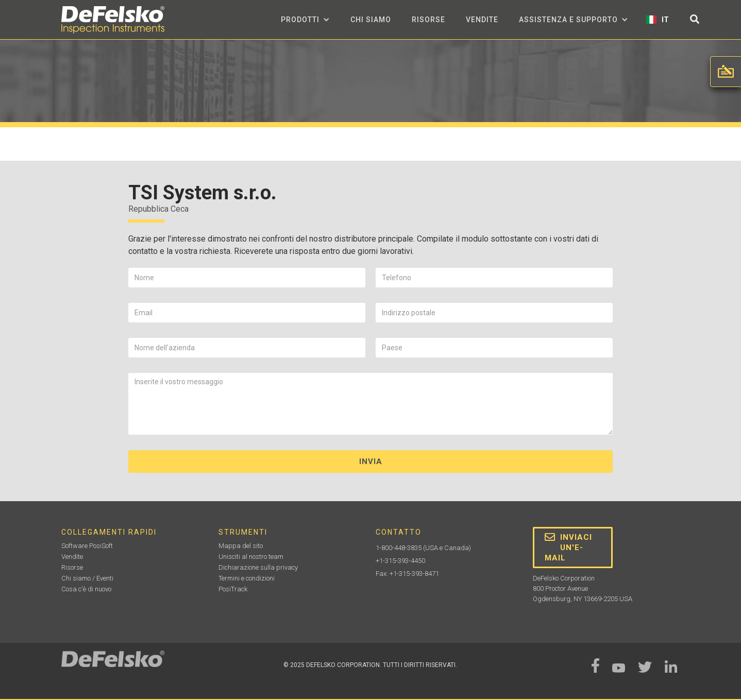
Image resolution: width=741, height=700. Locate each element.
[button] (305, 20)
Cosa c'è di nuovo (86, 589)
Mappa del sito (241, 546)
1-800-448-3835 (399, 548)
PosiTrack (233, 589)
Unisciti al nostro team (251, 557)
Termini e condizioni (247, 578)
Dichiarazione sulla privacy (258, 567)
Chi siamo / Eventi (87, 578)
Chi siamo (371, 20)
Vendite (482, 20)
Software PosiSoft (87, 546)
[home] (113, 20)
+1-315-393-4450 (400, 561)
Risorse (428, 20)
